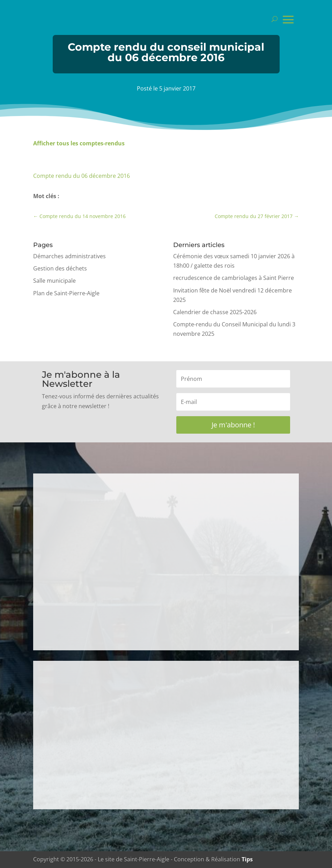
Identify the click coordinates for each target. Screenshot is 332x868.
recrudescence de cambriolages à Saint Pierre (234, 278)
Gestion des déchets (60, 268)
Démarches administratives (69, 256)
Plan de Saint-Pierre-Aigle (66, 293)
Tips (247, 859)
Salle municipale (54, 281)
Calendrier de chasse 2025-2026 (215, 312)
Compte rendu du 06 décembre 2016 (82, 176)
